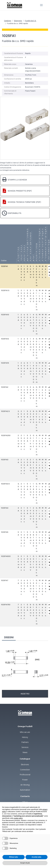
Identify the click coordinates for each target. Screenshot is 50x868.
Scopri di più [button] (25, 863)
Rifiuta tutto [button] (14, 857)
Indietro (25, 694)
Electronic (18, 21)
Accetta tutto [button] (36, 857)
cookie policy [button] (18, 818)
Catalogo (8, 21)
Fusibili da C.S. (31, 21)
